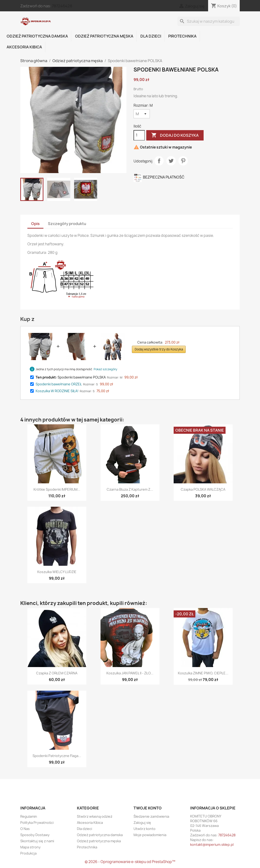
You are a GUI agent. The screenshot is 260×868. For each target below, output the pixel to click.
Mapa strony (30, 847)
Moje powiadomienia (150, 835)
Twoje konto (148, 808)
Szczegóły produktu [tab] (67, 224)
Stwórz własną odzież (95, 816)
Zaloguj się (142, 823)
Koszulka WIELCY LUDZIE (57, 572)
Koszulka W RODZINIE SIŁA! (57, 391)
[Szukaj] (209, 21)
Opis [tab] (35, 224)
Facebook (25, 788)
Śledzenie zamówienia (151, 816)
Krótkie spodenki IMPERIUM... (57, 489)
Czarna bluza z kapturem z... (130, 489)
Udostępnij (159, 161)
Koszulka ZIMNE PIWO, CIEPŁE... (203, 673)
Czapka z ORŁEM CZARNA (57, 673)
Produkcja (28, 853)
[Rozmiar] (142, 114)
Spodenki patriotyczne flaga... (57, 756)
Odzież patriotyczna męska (104, 36)
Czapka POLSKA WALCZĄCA (203, 489)
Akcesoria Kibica (24, 47)
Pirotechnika (182, 36)
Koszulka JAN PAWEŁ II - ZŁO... (130, 673)
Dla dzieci (151, 36)
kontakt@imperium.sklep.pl (212, 845)
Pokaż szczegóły (105, 369)
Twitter (36, 788)
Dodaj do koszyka (175, 135)
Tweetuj (171, 161)
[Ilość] (139, 135)
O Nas (25, 829)
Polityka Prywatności (37, 823)
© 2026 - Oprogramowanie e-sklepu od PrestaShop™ (130, 862)
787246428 (62, 6)
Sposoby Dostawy (35, 835)
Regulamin (29, 816)
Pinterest (183, 161)
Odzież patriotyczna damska (37, 36)
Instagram (46, 788)
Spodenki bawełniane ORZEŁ (59, 384)
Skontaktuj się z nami (37, 841)
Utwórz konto (145, 829)
